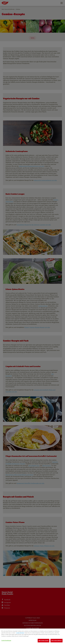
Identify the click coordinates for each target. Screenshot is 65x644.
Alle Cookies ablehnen (56, 641)
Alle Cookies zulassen (44, 641)
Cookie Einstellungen (6, 640)
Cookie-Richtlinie (20, 633)
